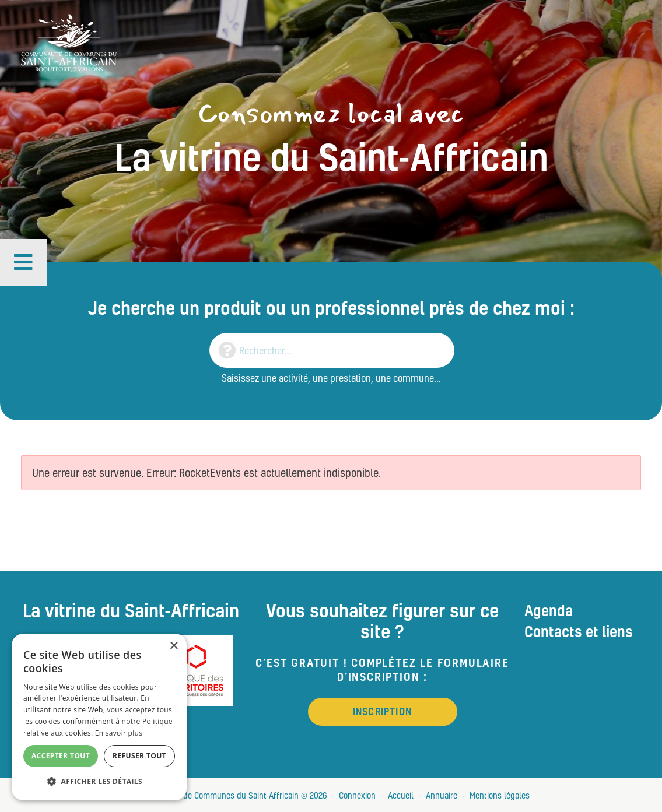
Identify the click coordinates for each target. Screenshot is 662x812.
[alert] (99, 717)
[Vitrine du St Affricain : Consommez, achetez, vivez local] (69, 42)
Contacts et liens (579, 631)
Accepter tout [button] (61, 756)
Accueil (401, 795)
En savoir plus (119, 733)
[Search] (332, 350)
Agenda (549, 610)
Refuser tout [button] (139, 756)
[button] (23, 262)
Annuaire (442, 795)
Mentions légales (500, 795)
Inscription (382, 711)
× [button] (174, 646)
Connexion (357, 795)
